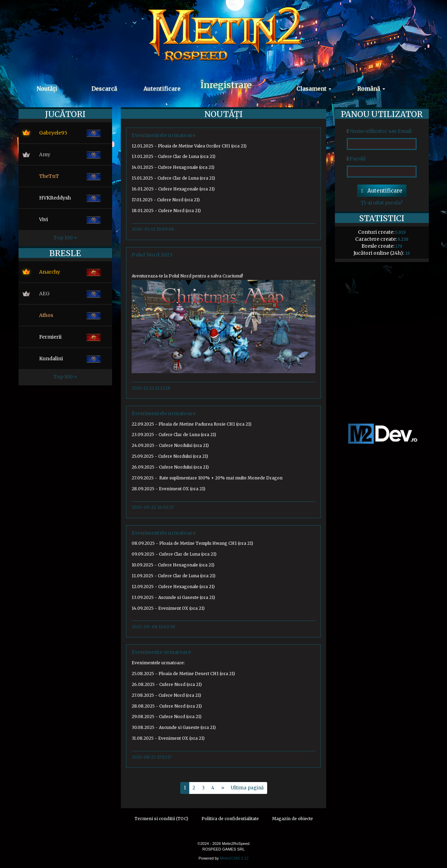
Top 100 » (65, 238)
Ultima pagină (247, 788)
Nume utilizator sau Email (379, 131)
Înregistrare (226, 85)
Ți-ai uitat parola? (382, 203)
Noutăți (47, 88)
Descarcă (104, 88)
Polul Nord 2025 (152, 255)
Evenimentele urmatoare (164, 135)
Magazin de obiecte (292, 819)
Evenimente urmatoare (161, 652)
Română (371, 88)
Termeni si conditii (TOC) (161, 819)
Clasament (314, 88)
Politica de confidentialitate (230, 819)
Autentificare (162, 88)
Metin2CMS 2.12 (234, 858)
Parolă (356, 159)
